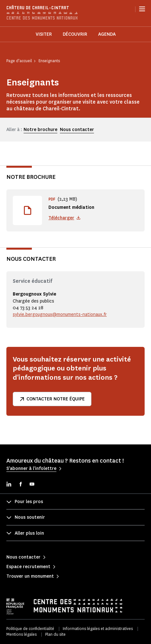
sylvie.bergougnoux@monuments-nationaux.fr (60, 315)
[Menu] (142, 9)
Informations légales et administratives (98, 629)
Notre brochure (40, 130)
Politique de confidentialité (30, 629)
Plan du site (55, 634)
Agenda (107, 34)
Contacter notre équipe (52, 399)
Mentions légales (22, 634)
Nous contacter (77, 130)
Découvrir (75, 34)
